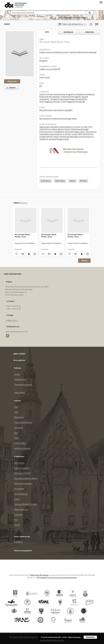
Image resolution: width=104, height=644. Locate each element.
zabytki (72, 181)
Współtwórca (19, 417)
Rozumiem (90, 637)
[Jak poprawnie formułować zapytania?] (92, 17)
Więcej (84, 261)
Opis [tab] (47, 32)
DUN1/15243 (44, 78)
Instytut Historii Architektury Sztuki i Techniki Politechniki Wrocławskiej (68, 52)
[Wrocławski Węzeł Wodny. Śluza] (20, 54)
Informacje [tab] (68, 32)
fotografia (43, 61)
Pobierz (11, 88)
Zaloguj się (18, 542)
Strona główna (19, 360)
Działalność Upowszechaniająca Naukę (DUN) (69, 99)
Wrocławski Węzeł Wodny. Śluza (22, 236)
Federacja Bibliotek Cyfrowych (26, 504)
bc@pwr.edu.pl (12, 320)
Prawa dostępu (20, 443)
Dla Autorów (19, 489)
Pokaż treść (12, 81)
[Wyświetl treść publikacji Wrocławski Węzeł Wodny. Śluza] (29, 254)
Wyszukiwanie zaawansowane (74, 17)
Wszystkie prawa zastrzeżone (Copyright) (56, 110)
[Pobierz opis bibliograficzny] (22, 254)
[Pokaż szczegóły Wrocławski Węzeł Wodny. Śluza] (34, 254)
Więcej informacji (74, 637)
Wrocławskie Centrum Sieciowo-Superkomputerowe (57, 577)
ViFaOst (17, 525)
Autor (16, 412)
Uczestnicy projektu (22, 468)
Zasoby (17, 374)
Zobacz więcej (20, 392)
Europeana (18, 514)
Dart (16, 520)
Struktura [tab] (90, 32)
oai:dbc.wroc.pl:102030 (50, 69)
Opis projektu (19, 463)
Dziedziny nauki (20, 379)
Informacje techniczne (23, 473)
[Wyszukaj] (90, 13)
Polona (17, 499)
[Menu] (101, 2)
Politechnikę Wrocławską (39, 575)
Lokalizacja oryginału (22, 448)
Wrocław (83, 181)
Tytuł (16, 407)
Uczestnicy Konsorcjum (23, 384)
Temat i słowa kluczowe (23, 422)
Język (16, 433)
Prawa (17, 438)
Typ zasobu (19, 427)
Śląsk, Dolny (60, 181)
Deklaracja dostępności (23, 483)
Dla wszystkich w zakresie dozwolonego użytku (58, 119)
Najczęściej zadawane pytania (26, 478)
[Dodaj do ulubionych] (91, 24)
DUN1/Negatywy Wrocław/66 (73, 102)
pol (41, 86)
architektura (46, 181)
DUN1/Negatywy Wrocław (50, 102)
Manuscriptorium (21, 509)
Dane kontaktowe (21, 494)
